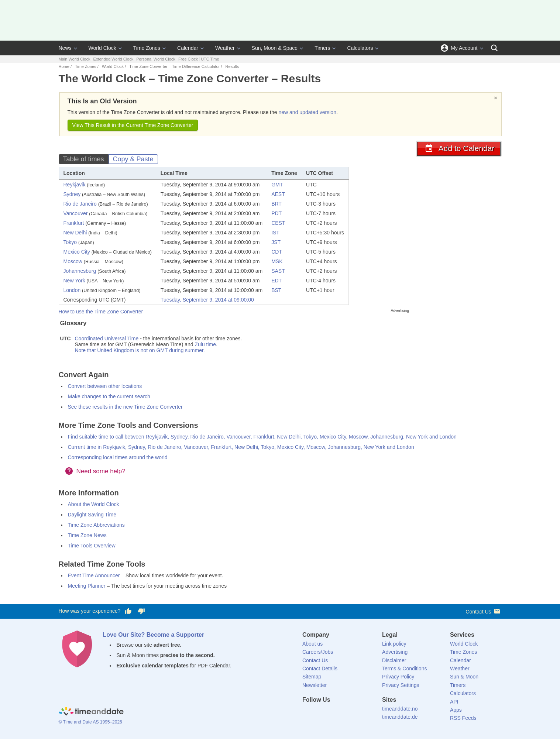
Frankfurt (74, 223)
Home (64, 66)
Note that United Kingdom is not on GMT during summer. (140, 350)
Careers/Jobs (318, 652)
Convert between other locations (105, 386)
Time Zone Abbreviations (96, 525)
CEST (278, 223)
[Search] (494, 48)
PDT (276, 213)
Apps (456, 710)
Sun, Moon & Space (275, 48)
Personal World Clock (156, 59)
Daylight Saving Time (92, 515)
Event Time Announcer (94, 575)
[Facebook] (308, 713)
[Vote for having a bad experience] (141, 611)
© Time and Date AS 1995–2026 (90, 722)
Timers (322, 48)
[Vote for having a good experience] (128, 611)
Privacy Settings (401, 685)
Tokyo (70, 242)
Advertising (395, 652)
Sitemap (312, 677)
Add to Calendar (459, 148)
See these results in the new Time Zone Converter (125, 407)
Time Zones (147, 48)
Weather (225, 48)
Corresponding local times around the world (118, 457)
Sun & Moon (464, 677)
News (65, 48)
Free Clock (188, 59)
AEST (278, 194)
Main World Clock (75, 59)
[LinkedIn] (333, 713)
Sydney (72, 194)
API (454, 702)
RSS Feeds (463, 718)
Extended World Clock (114, 59)
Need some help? (101, 471)
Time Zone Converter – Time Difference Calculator (174, 66)
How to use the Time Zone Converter (101, 312)
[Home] (91, 712)
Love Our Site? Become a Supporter (154, 635)
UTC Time (210, 59)
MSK (277, 261)
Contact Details (320, 668)
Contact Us (483, 611)
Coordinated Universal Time (107, 338)
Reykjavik (75, 185)
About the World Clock (94, 504)
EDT (276, 281)
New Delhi (75, 233)
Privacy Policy (398, 677)
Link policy (394, 644)
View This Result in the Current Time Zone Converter (133, 125)
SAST (278, 271)
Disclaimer (394, 660)
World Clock (102, 48)
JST (276, 242)
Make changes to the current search (109, 396)
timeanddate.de (400, 717)
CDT (277, 252)
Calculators (360, 48)
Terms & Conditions (404, 668)
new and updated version (307, 112)
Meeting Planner (87, 586)
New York (74, 281)
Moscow (73, 261)
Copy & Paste (133, 159)
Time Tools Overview (92, 546)
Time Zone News (87, 535)
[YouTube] (358, 713)
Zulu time (205, 344)
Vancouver (76, 213)
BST (276, 290)
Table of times (84, 159)
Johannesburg (80, 271)
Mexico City (77, 252)
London (72, 290)
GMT (277, 185)
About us (312, 644)
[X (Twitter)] (320, 713)
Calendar (188, 48)
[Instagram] (346, 713)
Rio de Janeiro (80, 204)
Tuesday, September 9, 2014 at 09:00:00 (207, 300)
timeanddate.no (400, 709)
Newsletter (315, 685)
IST (275, 233)
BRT (276, 204)
